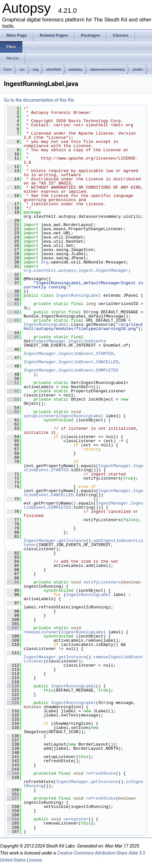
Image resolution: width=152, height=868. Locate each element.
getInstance (72, 541)
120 (13, 686)
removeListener (41, 632)
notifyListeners (102, 582)
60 (13, 412)
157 (13, 798)
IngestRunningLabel (78, 295)
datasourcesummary (108, 69)
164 (13, 819)
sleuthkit (53, 69)
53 (13, 399)
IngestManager (112, 270)
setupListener (40, 416)
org (36, 69)
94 (13, 582)
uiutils (138, 69)
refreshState (101, 773)
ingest (86, 270)
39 (13, 295)
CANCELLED (107, 362)
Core (8, 69)
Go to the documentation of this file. (39, 100)
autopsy (76, 69)
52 (13, 391)
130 (13, 703)
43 (13, 320)
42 (13, 312)
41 (13, 304)
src (22, 69)
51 (13, 383)
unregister (76, 819)
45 (13, 337)
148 (13, 773)
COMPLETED (107, 370)
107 (13, 628)
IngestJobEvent (86, 341)
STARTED (105, 354)
